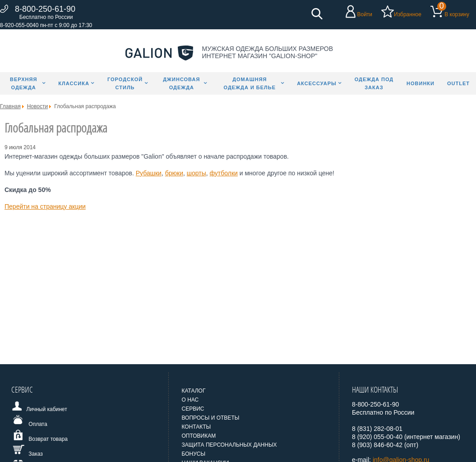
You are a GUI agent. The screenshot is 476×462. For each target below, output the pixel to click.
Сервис (193, 409)
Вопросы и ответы (210, 418)
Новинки (421, 83)
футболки (224, 173)
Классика (74, 83)
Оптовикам (199, 436)
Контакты (196, 427)
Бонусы (193, 454)
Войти (365, 14)
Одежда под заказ (374, 83)
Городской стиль (125, 83)
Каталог (193, 391)
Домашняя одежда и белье (250, 83)
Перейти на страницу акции (45, 206)
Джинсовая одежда (181, 83)
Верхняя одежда (23, 83)
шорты (196, 173)
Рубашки (149, 173)
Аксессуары (317, 83)
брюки (174, 173)
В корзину (457, 14)
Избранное (408, 14)
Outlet (458, 83)
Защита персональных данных (229, 445)
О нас (190, 400)
